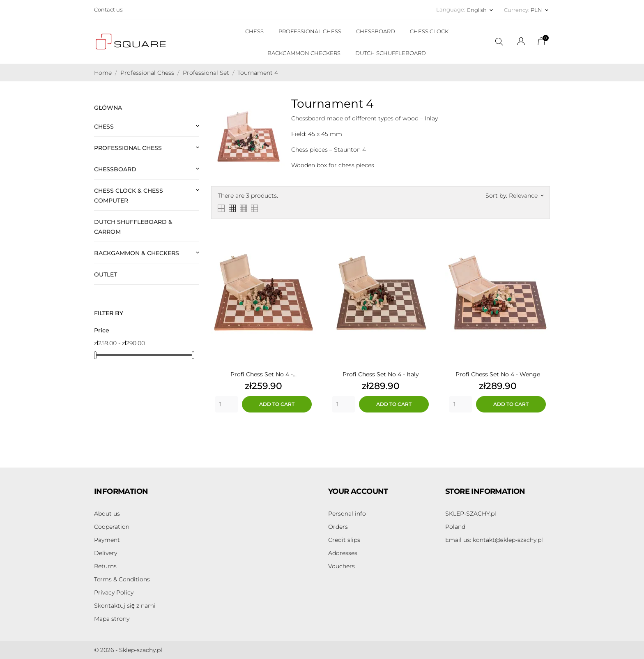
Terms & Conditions (122, 579)
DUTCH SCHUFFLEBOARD (391, 53)
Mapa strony (112, 619)
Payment (107, 540)
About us (107, 514)
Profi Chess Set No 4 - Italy (381, 374)
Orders (338, 527)
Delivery (106, 553)
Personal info (347, 514)
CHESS (254, 31)
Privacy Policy (114, 592)
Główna (108, 108)
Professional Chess (128, 148)
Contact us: (109, 9)
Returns (105, 566)
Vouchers (342, 566)
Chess (104, 127)
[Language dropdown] (521, 43)
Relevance (526, 196)
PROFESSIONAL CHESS (310, 31)
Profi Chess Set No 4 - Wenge (498, 374)
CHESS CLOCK (429, 31)
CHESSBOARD (376, 31)
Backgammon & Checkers (137, 253)
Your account (358, 491)
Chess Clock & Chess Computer (129, 196)
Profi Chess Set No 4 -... (263, 374)
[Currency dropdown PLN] (540, 10)
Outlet (106, 274)
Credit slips (344, 540)
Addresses (343, 553)
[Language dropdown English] (481, 10)
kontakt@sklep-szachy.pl (494, 540)
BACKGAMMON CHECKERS (304, 53)
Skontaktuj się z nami (125, 606)
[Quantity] (227, 404)
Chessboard (115, 169)
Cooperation (112, 527)
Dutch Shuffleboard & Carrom (133, 227)
